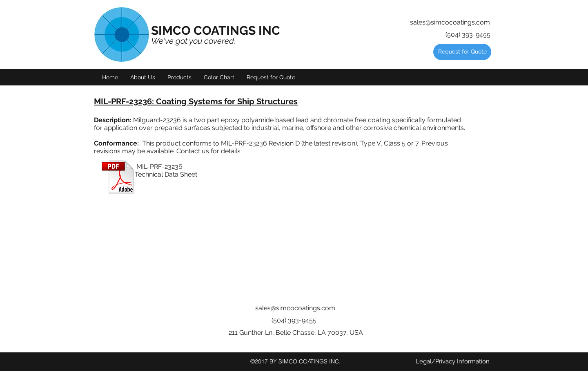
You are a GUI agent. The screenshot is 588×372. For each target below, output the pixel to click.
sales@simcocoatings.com (450, 22)
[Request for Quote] (462, 52)
